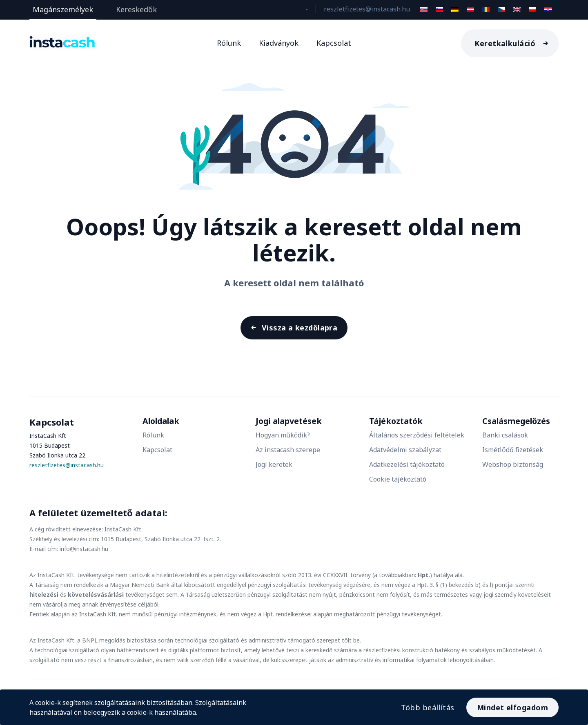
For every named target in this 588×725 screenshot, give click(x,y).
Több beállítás (424, 705)
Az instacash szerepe (288, 454)
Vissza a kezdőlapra (299, 330)
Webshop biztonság (513, 469)
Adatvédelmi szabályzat (405, 454)
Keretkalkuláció (505, 43)
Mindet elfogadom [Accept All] (512, 705)
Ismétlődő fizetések (513, 454)
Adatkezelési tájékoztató (407, 469)
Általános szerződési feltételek (417, 439)
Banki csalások (505, 439)
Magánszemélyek (63, 9)
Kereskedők (136, 9)
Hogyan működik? (283, 439)
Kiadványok (279, 43)
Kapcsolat (334, 43)
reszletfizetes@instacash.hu (367, 9)
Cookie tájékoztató (398, 484)
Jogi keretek (274, 469)
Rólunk (229, 43)
